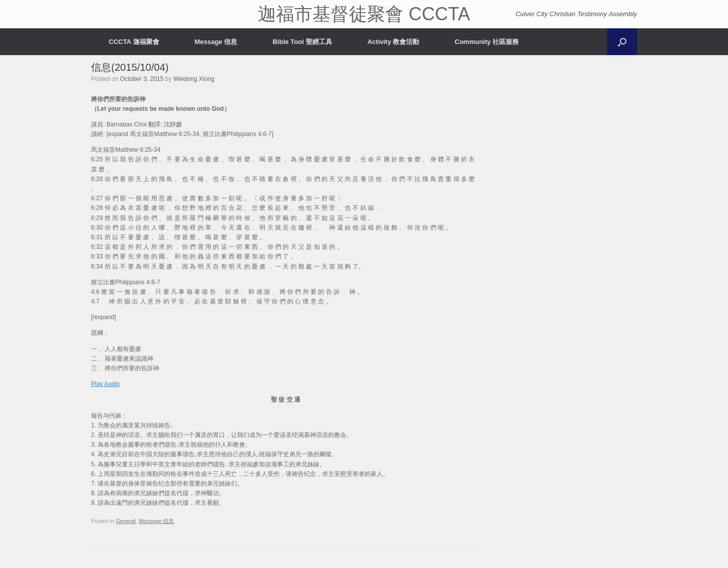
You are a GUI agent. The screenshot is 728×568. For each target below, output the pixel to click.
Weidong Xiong (194, 79)
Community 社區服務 (487, 42)
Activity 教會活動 (394, 42)
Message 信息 (216, 42)
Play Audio (105, 384)
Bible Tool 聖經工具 (302, 42)
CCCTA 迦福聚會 (134, 42)
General (126, 521)
